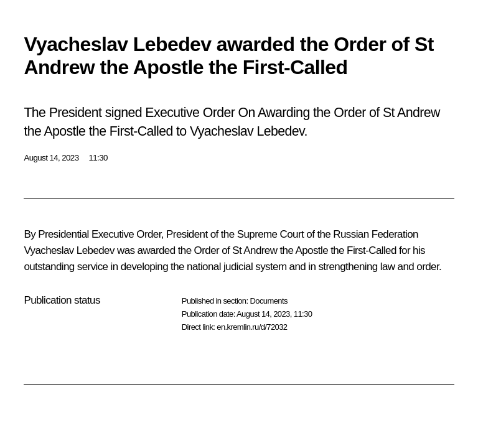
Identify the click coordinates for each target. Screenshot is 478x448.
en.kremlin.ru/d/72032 (252, 327)
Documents (268, 301)
